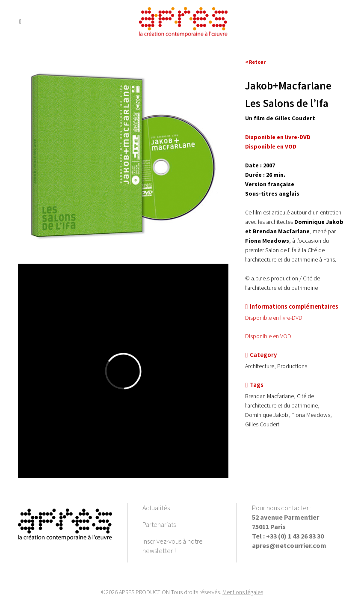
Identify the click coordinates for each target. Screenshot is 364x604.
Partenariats (159, 524)
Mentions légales (243, 592)
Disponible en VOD (268, 336)
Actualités (156, 508)
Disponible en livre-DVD (278, 137)
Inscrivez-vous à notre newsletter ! (173, 546)
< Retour (255, 62)
